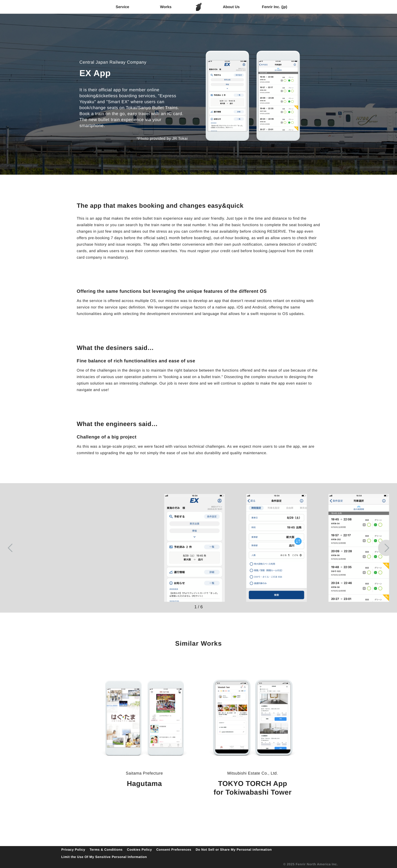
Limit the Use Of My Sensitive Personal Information (104, 857)
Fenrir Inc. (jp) (275, 7)
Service (123, 7)
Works (166, 7)
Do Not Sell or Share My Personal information (234, 850)
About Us (231, 7)
